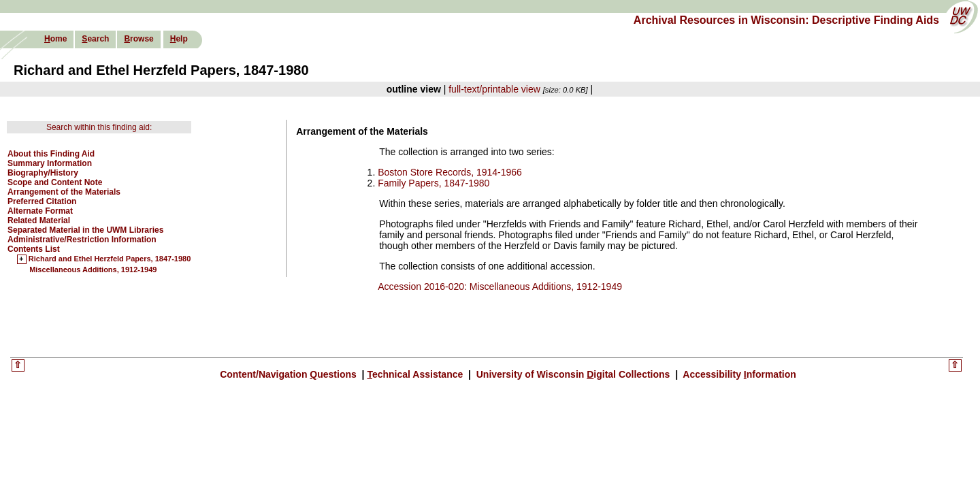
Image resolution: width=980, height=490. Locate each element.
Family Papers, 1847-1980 (434, 183)
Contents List (34, 249)
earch (95, 39)
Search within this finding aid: (99, 127)
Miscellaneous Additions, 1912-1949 (93, 269)
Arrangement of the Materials (64, 192)
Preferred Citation (42, 201)
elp (179, 39)
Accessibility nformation (738, 374)
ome (55, 39)
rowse (138, 39)
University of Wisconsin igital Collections (573, 374)
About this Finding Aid (51, 154)
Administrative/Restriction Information (82, 240)
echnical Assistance (416, 374)
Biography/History (43, 173)
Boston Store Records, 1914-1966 (450, 172)
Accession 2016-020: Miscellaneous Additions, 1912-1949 (500, 287)
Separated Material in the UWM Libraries (85, 230)
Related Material (39, 220)
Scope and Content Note (55, 182)
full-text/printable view (494, 89)
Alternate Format (40, 211)
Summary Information (50, 163)
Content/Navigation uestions (290, 374)
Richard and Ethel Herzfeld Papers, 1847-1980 (110, 259)
